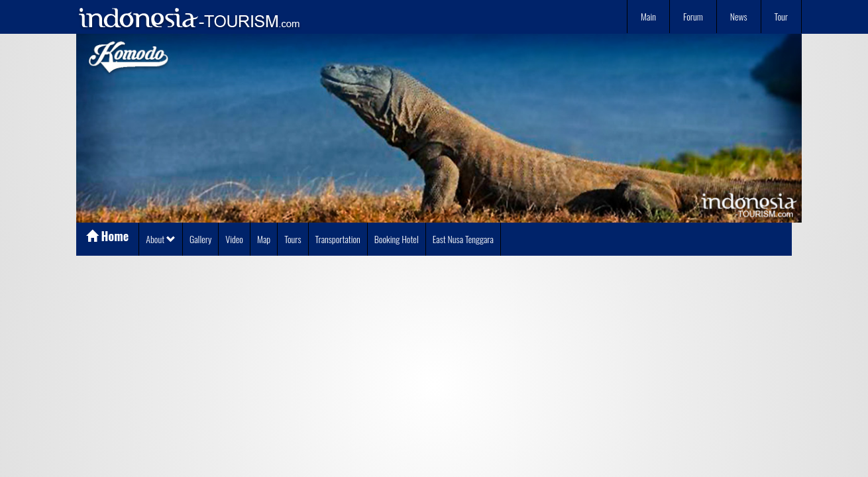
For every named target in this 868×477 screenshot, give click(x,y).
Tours (293, 239)
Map (264, 239)
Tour (781, 16)
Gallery (200, 239)
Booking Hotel (397, 239)
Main (648, 16)
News (739, 16)
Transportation (338, 239)
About (161, 239)
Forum (693, 16)
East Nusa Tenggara (463, 239)
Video (234, 239)
